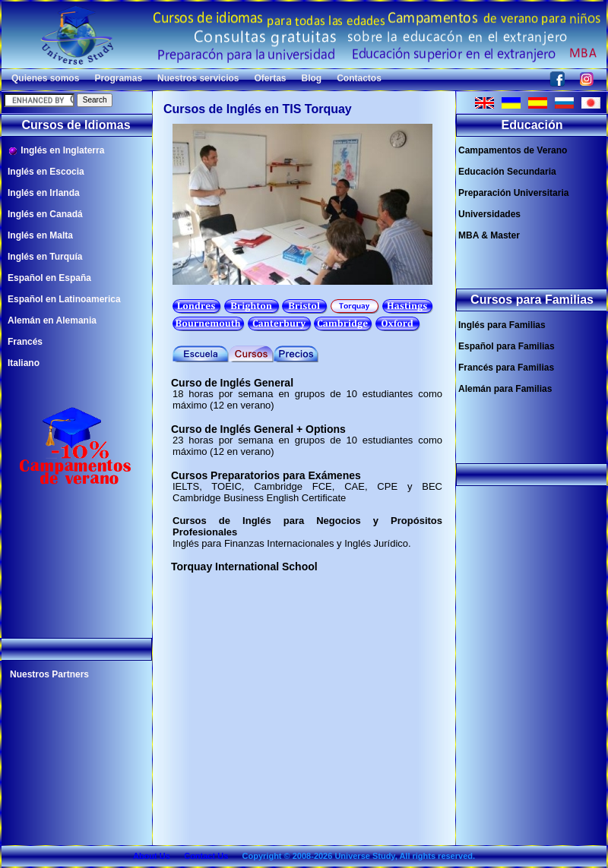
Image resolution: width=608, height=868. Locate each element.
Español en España (49, 278)
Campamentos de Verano (513, 150)
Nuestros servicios (198, 78)
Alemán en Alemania (52, 320)
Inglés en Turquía (45, 257)
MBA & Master (489, 235)
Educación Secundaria (507, 172)
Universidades (489, 214)
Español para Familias (507, 346)
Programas (118, 78)
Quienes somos (45, 78)
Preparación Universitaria (513, 193)
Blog (312, 78)
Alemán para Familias (505, 389)
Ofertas (270, 78)
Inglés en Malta (40, 235)
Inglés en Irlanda (44, 193)
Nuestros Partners (49, 674)
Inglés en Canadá (45, 214)
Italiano (24, 363)
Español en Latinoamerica (64, 299)
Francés (25, 342)
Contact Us (206, 856)
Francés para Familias (506, 368)
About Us (152, 856)
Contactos (359, 78)
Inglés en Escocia (46, 172)
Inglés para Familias (502, 325)
